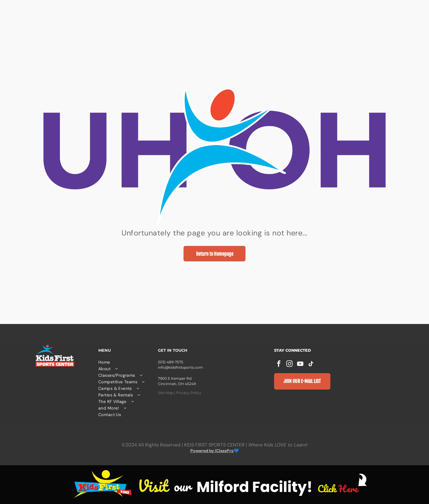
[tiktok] (311, 365)
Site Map (165, 393)
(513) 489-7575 (171, 362)
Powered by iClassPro (212, 451)
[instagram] (290, 365)
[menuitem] (125, 362)
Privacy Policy (189, 393)
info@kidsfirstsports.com (180, 367)
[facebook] (279, 365)
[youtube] (300, 365)
